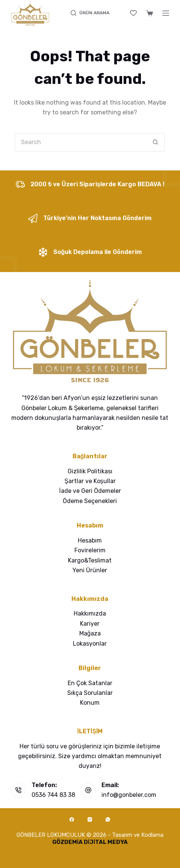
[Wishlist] (133, 13)
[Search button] (156, 142)
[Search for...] (80, 142)
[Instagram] (90, 819)
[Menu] (166, 13)
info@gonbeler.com (129, 795)
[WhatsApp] (108, 819)
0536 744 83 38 (53, 795)
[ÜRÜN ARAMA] (90, 13)
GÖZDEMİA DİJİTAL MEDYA (90, 842)
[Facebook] (72, 819)
